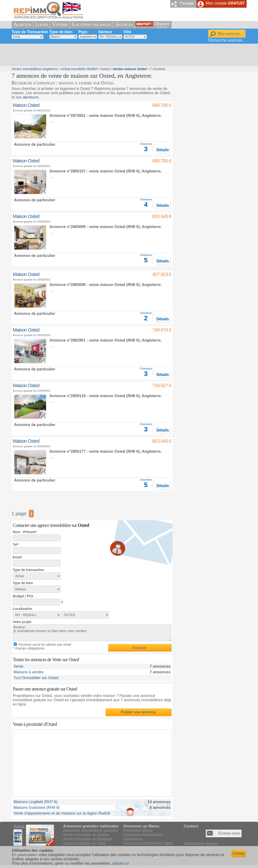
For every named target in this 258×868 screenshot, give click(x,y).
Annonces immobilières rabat (148, 843)
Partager (187, 3)
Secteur (105, 32)
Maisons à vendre (29, 672)
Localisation (23, 609)
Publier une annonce (138, 712)
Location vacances (92, 24)
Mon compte (225, 3)
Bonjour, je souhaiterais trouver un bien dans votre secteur (92, 633)
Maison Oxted (26, 105)
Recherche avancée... (227, 40)
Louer (42, 24)
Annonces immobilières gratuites (91, 830)
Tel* (16, 545)
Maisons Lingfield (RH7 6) (36, 802)
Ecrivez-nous (229, 833)
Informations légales (201, 844)
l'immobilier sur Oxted (40, 678)
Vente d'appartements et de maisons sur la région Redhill (62, 813)
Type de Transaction (30, 32)
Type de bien (61, 32)
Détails (163, 150)
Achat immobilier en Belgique (88, 839)
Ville (127, 32)
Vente (18, 666)
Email (17, 557)
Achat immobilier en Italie (85, 843)
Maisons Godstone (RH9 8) (37, 808)
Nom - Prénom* (25, 532)
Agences (124, 24)
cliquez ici (120, 863)
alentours (31, 97)
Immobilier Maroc (138, 830)
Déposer (162, 25)
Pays (83, 32)
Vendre (60, 24)
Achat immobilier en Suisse (86, 835)
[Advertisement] (127, 55)
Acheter (22, 24)
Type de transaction (28, 570)
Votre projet (22, 622)
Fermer (239, 853)
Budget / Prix (23, 596)
